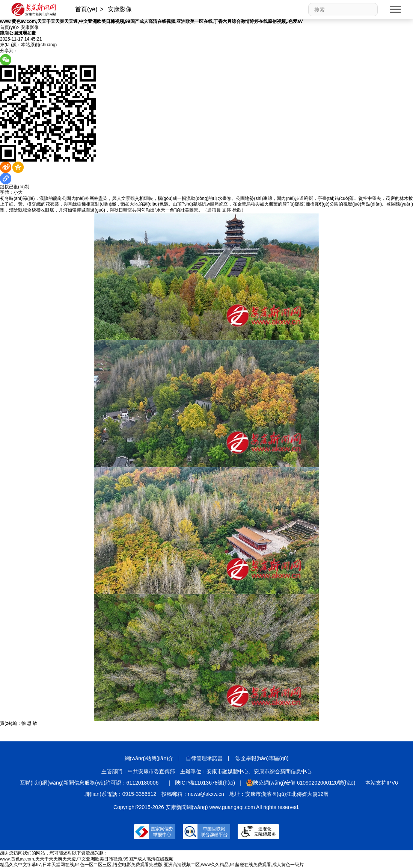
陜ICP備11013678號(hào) (205, 783)
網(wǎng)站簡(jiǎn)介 (149, 758)
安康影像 (120, 9)
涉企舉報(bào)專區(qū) (262, 758)
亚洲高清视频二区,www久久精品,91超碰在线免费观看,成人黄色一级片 (234, 865)
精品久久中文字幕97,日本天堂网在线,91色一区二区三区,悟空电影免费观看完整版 (81, 865)
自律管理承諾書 (204, 758)
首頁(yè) (86, 9)
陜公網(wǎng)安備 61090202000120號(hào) (301, 783)
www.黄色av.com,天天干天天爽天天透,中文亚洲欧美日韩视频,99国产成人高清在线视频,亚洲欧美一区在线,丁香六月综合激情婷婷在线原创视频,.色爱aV (151, 21)
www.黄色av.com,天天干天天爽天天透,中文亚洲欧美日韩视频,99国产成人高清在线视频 (87, 859)
